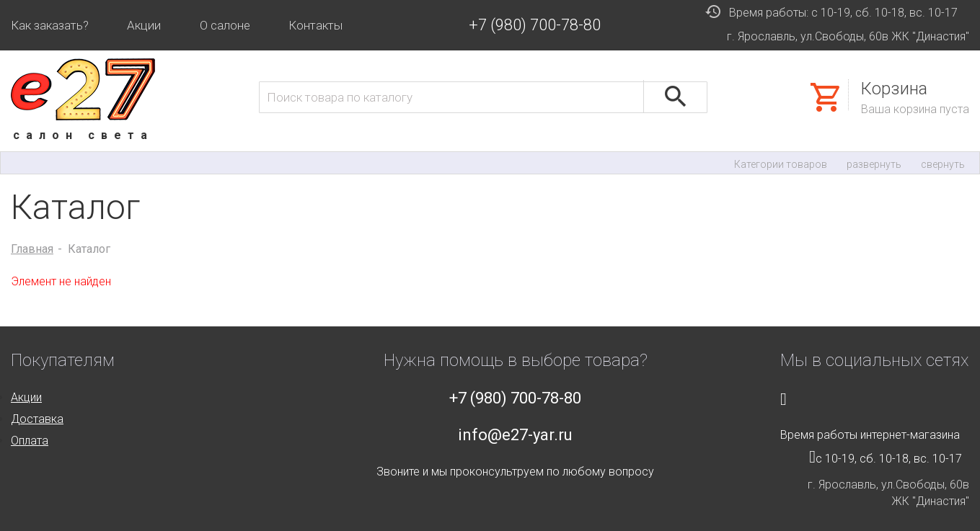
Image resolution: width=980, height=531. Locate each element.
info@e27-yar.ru (515, 435)
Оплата (30, 441)
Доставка (37, 419)
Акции (144, 25)
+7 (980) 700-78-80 (535, 25)
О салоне (225, 25)
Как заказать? (50, 25)
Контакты (315, 25)
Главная (32, 249)
